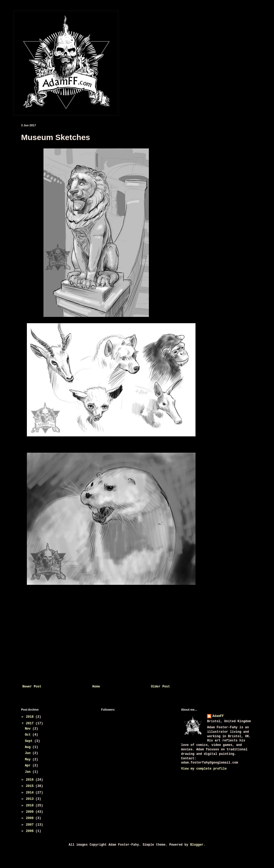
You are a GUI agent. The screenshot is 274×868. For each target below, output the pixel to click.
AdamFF (218, 716)
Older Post (160, 687)
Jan (29, 772)
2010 (31, 806)
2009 (31, 812)
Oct (29, 735)
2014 (31, 793)
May (29, 760)
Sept (30, 741)
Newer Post (32, 687)
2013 (31, 799)
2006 (31, 831)
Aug (29, 747)
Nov (29, 729)
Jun (29, 753)
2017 (31, 724)
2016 (31, 780)
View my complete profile (204, 769)
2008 (31, 818)
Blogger (197, 845)
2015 (31, 786)
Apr (29, 766)
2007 (31, 825)
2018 (31, 717)
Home (96, 687)
